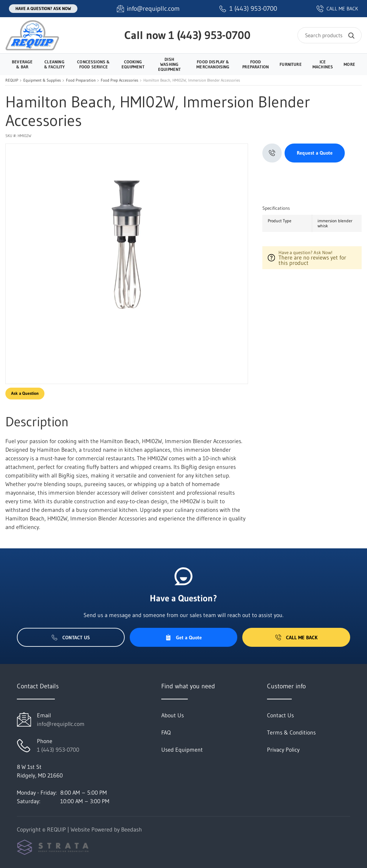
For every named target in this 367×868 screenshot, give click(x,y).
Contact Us (71, 637)
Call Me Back (296, 637)
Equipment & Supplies (42, 80)
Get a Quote (183, 637)
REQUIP (12, 80)
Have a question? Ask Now (43, 8)
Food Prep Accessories (120, 80)
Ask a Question (25, 393)
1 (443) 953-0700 (209, 35)
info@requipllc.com (61, 724)
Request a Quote (315, 153)
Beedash (132, 829)
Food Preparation (81, 80)
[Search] (330, 35)
